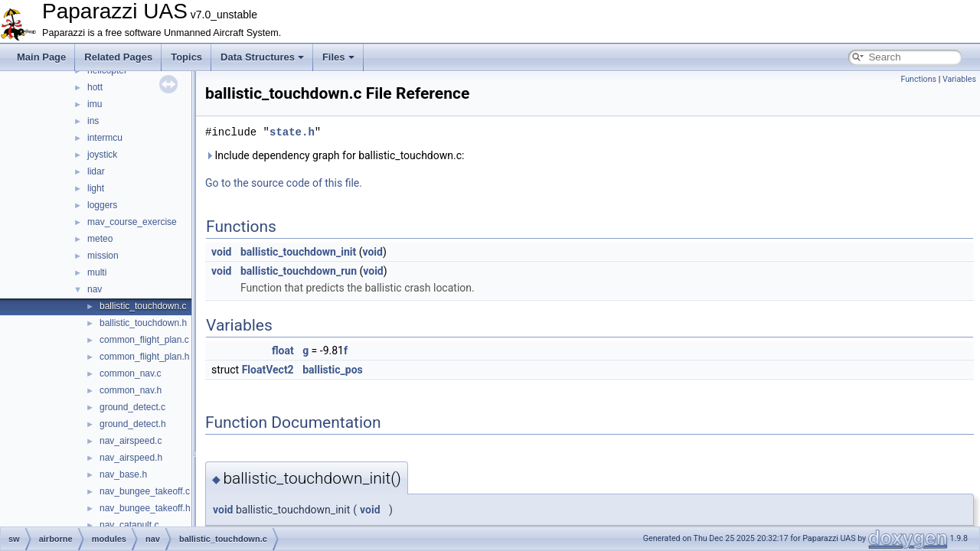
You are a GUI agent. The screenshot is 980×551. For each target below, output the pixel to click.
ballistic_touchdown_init (298, 252)
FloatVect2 (268, 370)
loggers (102, 205)
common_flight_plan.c (144, 340)
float (283, 350)
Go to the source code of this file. (284, 183)
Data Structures (262, 57)
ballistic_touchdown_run (299, 271)
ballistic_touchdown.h (143, 323)
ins (93, 121)
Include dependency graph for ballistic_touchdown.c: (335, 155)
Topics (186, 57)
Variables (959, 79)
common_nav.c (130, 373)
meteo (100, 239)
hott (95, 87)
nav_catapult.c (129, 525)
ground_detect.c (132, 407)
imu (95, 104)
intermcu (105, 138)
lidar (96, 171)
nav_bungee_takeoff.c (145, 491)
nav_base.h (123, 474)
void (221, 252)
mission (103, 256)
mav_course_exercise (132, 222)
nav (95, 289)
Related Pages (118, 57)
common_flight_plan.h (144, 357)
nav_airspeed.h (131, 458)
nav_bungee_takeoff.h (145, 508)
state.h (292, 132)
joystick (102, 155)
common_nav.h (131, 390)
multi (97, 272)
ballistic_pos (333, 370)
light (96, 188)
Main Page (41, 57)
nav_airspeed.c (131, 441)
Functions (918, 79)
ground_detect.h (133, 424)
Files (338, 57)
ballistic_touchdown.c (143, 306)
